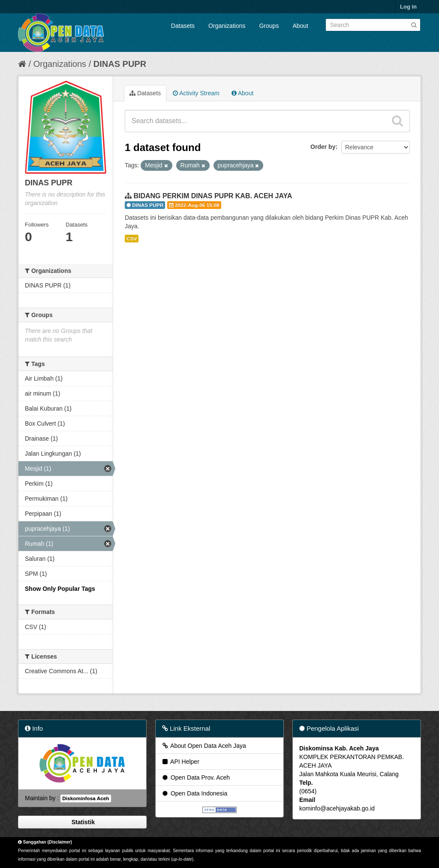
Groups (269, 26)
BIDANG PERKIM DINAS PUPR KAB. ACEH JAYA (213, 196)
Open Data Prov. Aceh (195, 777)
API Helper (180, 762)
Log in (408, 7)
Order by (323, 147)
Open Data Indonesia (194, 793)
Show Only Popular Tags (60, 589)
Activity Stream (196, 93)
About (300, 26)
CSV (132, 239)
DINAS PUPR (120, 64)
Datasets (183, 26)
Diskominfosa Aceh (86, 798)
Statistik (82, 822)
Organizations (227, 26)
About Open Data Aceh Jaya (204, 746)
